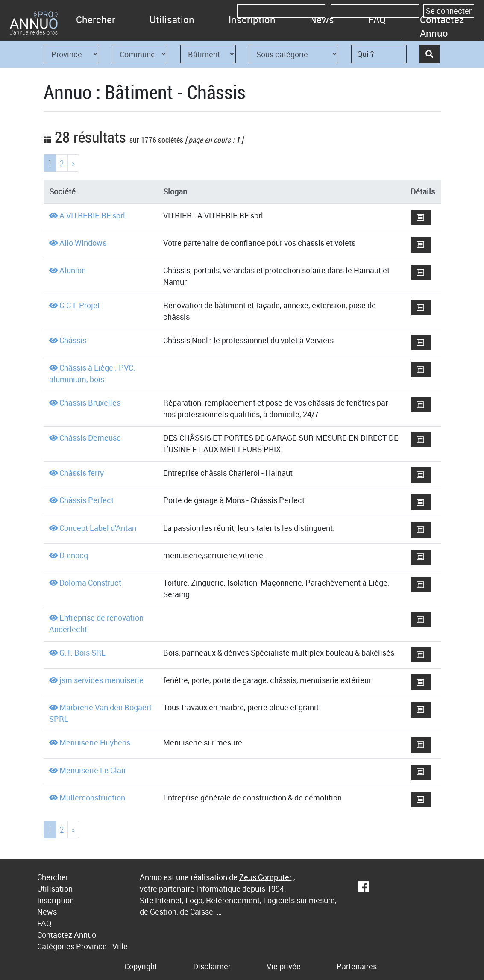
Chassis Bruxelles (90, 403)
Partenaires (357, 966)
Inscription (252, 19)
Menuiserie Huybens (95, 742)
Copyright (141, 966)
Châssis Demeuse (90, 438)
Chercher (96, 19)
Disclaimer (212, 966)
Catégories (56, 946)
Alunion (73, 270)
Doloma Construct (90, 583)
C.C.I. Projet (80, 305)
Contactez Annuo (442, 26)
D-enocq (74, 555)
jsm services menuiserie (101, 680)
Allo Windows (83, 243)
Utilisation (172, 19)
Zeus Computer (265, 877)
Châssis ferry (82, 473)
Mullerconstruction (92, 798)
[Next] (73, 163)
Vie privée (284, 966)
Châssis (73, 340)
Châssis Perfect (87, 500)
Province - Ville (102, 946)
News (322, 19)
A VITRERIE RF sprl (92, 215)
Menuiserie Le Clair (93, 770)
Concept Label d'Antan (98, 528)
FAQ (377, 19)
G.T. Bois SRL (82, 653)
